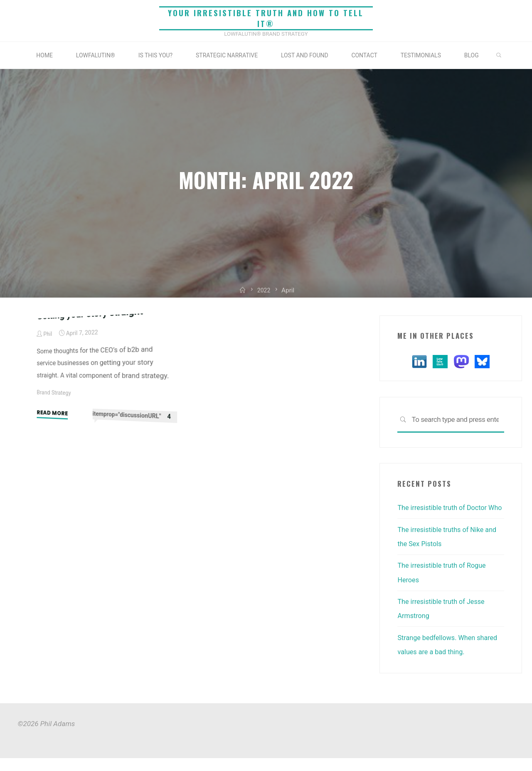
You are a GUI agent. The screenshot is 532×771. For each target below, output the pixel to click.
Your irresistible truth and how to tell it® (266, 18)
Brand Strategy (54, 508)
